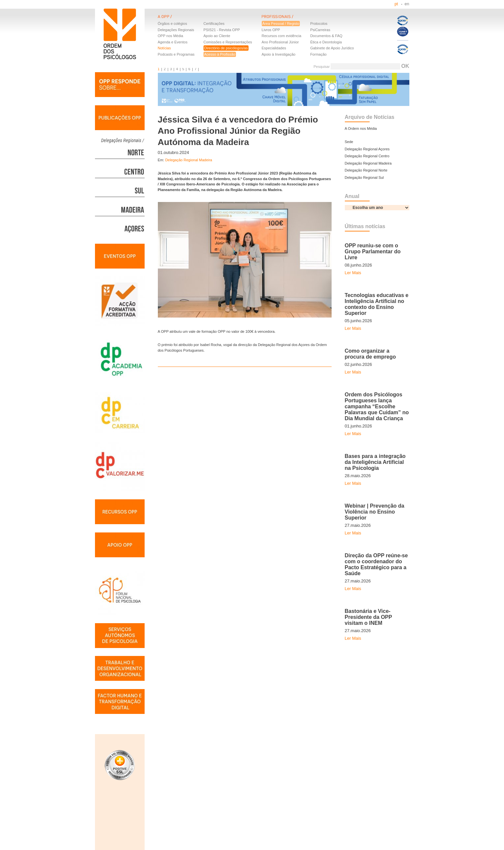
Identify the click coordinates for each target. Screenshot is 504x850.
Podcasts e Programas (176, 54)
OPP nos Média (171, 36)
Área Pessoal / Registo (281, 24)
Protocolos (319, 24)
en (407, 4)
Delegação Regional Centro (367, 156)
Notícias (164, 48)
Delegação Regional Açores (367, 149)
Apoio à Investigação (279, 54)
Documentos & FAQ (326, 36)
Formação (318, 54)
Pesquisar (321, 67)
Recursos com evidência (282, 36)
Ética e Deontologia (326, 42)
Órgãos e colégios (173, 24)
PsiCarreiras (320, 30)
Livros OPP (271, 30)
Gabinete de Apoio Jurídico (332, 48)
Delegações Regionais (176, 30)
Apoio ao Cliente (217, 36)
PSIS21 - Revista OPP (222, 30)
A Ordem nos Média (361, 128)
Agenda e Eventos (173, 42)
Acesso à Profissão (220, 54)
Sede (349, 142)
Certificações (214, 24)
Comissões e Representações (228, 42)
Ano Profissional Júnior (280, 42)
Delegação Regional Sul (364, 177)
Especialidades (274, 48)
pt (396, 4)
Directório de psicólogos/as (226, 48)
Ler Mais (353, 273)
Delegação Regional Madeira (189, 160)
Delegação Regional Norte (366, 170)
